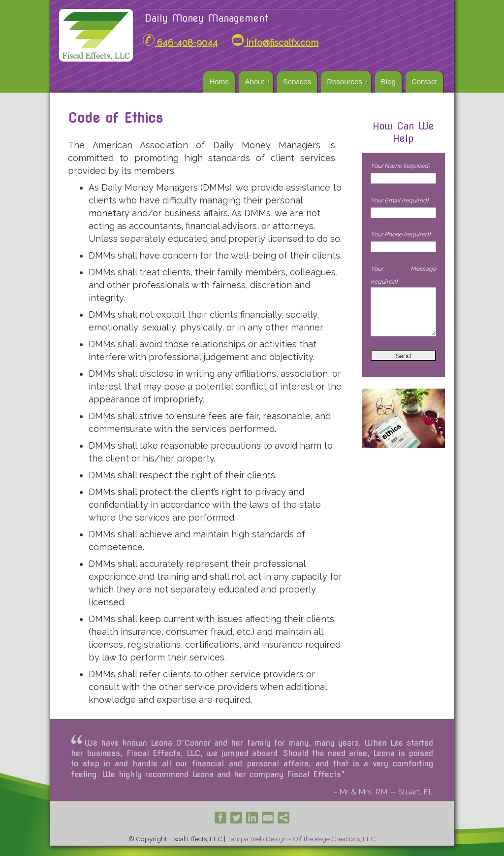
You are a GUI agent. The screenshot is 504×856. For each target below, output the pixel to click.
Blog (388, 82)
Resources (345, 82)
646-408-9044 (180, 43)
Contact (424, 82)
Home (219, 82)
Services (297, 82)
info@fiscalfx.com (275, 43)
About (254, 82)
